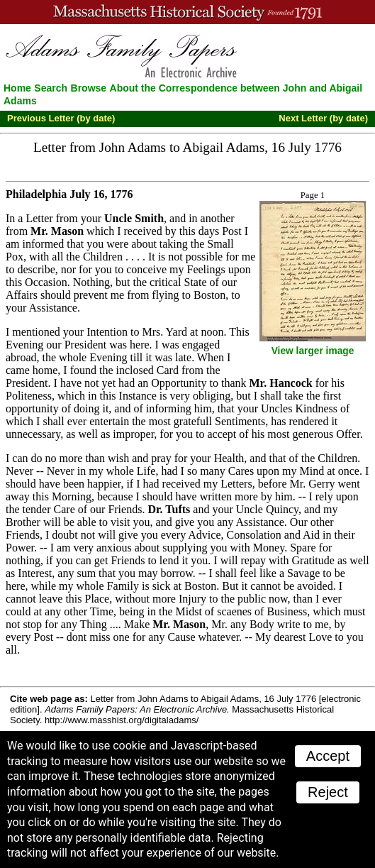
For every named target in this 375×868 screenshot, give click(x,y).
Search (51, 88)
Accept (328, 756)
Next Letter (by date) (323, 118)
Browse (89, 88)
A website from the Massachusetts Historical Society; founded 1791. (187, 12)
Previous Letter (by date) (61, 118)
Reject (328, 792)
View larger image (313, 351)
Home (17, 88)
